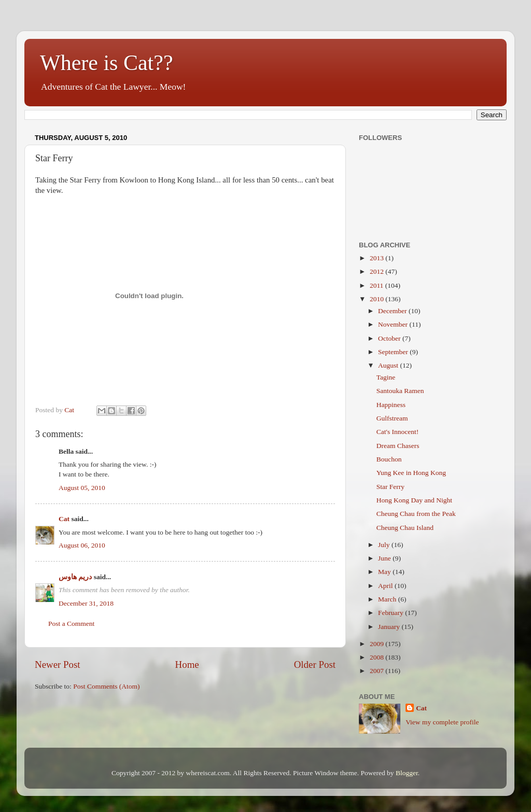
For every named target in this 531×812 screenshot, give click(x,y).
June (385, 558)
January (390, 627)
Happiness (391, 405)
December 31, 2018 (86, 603)
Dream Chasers (398, 446)
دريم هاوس (75, 577)
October (390, 338)
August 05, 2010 (82, 488)
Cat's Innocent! (398, 432)
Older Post (315, 664)
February (392, 613)
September (394, 352)
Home (187, 664)
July (385, 545)
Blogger (407, 773)
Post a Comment (71, 624)
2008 (378, 657)
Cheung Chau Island (405, 528)
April (386, 586)
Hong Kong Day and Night (414, 500)
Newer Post (58, 664)
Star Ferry (390, 487)
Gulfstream (392, 418)
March (388, 599)
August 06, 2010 (82, 545)
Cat (64, 519)
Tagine (386, 377)
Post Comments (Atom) (106, 686)
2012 (378, 271)
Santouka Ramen (400, 391)
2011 (378, 285)
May (385, 572)
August (389, 365)
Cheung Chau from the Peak (416, 514)
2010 (378, 299)
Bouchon (389, 459)
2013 (378, 258)
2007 (378, 671)
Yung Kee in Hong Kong (411, 473)
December (393, 311)
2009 (378, 644)
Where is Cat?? (107, 63)
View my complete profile (442, 722)
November (394, 324)
